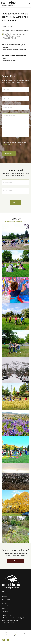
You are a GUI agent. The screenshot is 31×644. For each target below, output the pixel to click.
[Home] (8, 4)
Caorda (17, 635)
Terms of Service (14, 144)
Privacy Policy (5, 144)
